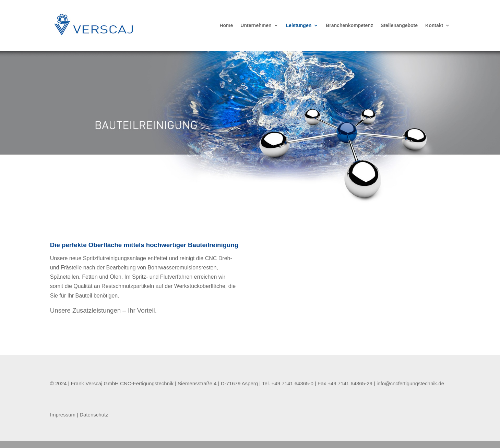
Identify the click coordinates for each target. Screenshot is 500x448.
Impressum (63, 415)
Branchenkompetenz (349, 26)
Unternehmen (256, 26)
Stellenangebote (399, 26)
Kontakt (434, 26)
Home (226, 26)
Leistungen (299, 26)
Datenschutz (94, 415)
